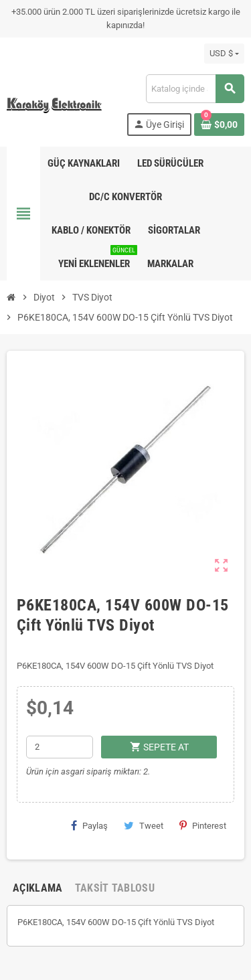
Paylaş (89, 825)
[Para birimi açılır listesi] (224, 54)
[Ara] (195, 89)
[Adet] (60, 747)
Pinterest (203, 825)
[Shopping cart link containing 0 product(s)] (219, 125)
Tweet (144, 825)
